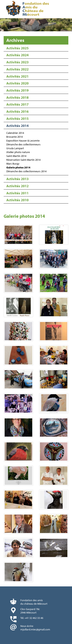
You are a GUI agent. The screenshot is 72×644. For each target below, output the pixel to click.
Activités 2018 (17, 97)
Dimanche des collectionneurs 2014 (26, 171)
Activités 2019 (17, 90)
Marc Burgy (13, 164)
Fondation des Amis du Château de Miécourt (28, 9)
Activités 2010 (17, 200)
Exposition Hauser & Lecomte (23, 141)
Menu (68, 9)
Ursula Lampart (15, 148)
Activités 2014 (17, 126)
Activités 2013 (17, 179)
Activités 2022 (17, 69)
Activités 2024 (17, 55)
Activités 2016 (17, 111)
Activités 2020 (17, 83)
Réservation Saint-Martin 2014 (23, 160)
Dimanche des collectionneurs (23, 144)
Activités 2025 (17, 48)
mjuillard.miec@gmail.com (35, 629)
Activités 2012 (17, 186)
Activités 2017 (17, 104)
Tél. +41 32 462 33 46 (32, 618)
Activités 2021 (17, 76)
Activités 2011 (17, 193)
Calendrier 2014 (15, 133)
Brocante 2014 (14, 137)
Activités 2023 (17, 62)
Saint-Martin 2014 (16, 156)
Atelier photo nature (18, 152)
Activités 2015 (17, 119)
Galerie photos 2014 (18, 167)
